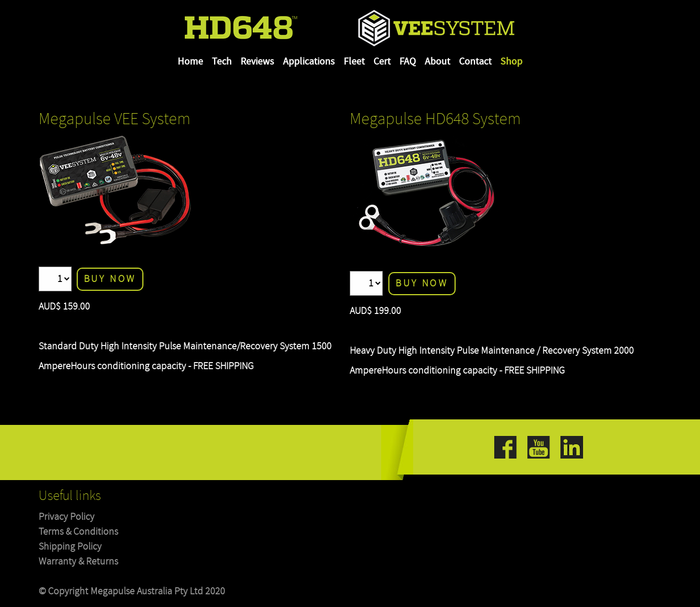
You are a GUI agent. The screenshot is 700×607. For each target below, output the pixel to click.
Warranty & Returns (78, 561)
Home (190, 62)
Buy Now (110, 279)
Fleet (354, 62)
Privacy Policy (66, 517)
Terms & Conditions (78, 532)
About (437, 62)
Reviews (257, 62)
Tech (222, 62)
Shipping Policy (70, 547)
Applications (309, 62)
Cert (382, 62)
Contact (475, 62)
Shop (511, 62)
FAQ (408, 62)
